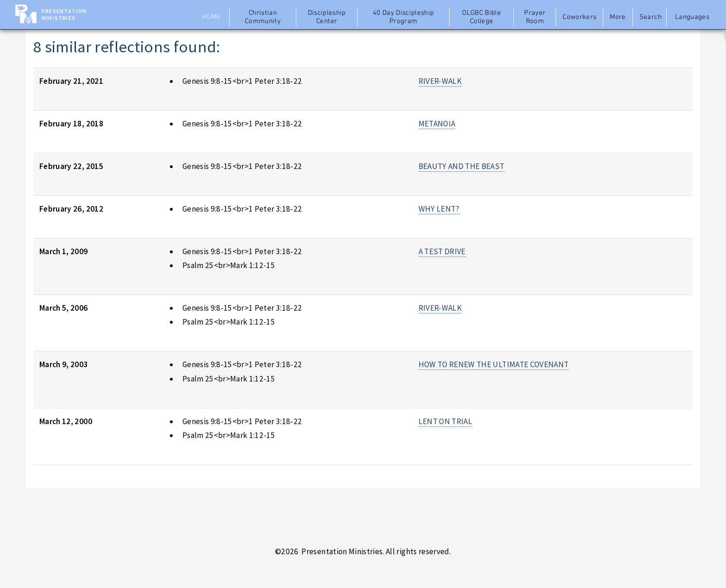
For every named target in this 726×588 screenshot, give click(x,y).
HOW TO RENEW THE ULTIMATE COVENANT (494, 364)
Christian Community (263, 17)
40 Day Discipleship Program (404, 17)
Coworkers (579, 17)
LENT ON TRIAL (446, 421)
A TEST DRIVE (442, 251)
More (618, 17)
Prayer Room (535, 17)
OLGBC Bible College (482, 17)
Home (211, 17)
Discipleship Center (327, 17)
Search (651, 17)
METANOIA (437, 124)
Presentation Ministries (64, 14)
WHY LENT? (439, 209)
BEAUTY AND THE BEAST (462, 166)
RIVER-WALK (440, 81)
